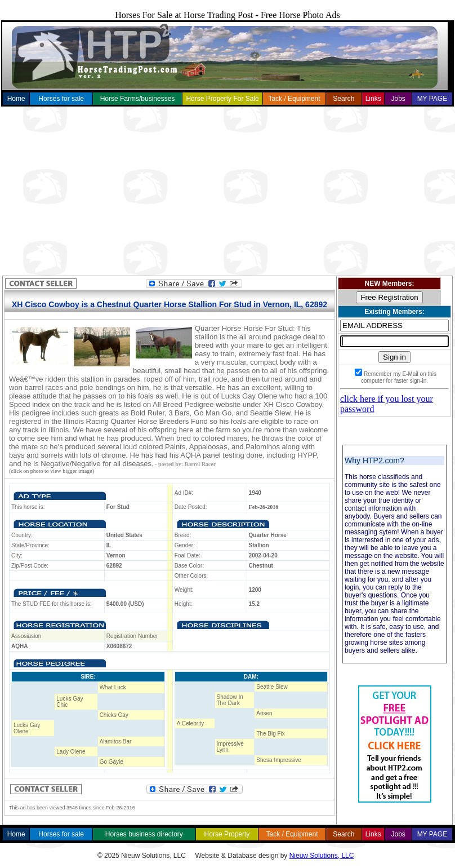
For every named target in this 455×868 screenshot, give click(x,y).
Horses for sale (61, 99)
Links (373, 99)
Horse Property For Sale (222, 99)
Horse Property (227, 834)
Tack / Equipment (294, 99)
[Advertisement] (228, 191)
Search (344, 99)
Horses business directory (144, 834)
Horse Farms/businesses (138, 99)
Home (16, 99)
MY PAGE (432, 99)
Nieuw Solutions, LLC (322, 856)
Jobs (398, 99)
